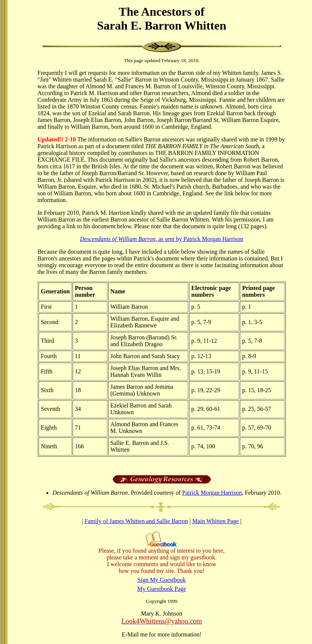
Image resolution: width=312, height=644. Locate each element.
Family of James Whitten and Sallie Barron (136, 521)
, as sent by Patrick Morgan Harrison (162, 239)
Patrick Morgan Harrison (212, 493)
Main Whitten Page (215, 521)
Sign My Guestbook (162, 580)
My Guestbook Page (162, 589)
